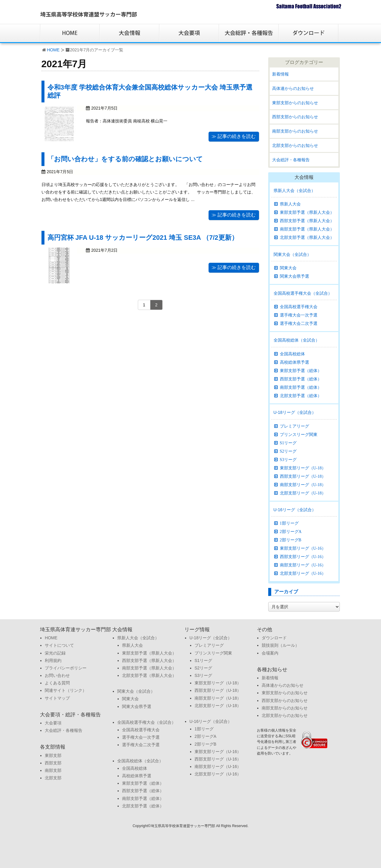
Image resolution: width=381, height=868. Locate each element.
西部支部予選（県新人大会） (307, 221)
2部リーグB (291, 540)
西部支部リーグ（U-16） (303, 557)
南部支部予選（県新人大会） (307, 229)
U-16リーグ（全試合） (295, 510)
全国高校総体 (292, 354)
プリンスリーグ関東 (299, 434)
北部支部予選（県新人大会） (307, 237)
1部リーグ (289, 523)
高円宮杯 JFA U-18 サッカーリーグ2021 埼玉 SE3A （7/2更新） (143, 238)
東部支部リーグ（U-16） (303, 548)
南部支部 (53, 770)
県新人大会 (290, 204)
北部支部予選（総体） (301, 396)
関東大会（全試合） (292, 254)
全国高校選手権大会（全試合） (303, 293)
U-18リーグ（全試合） (295, 412)
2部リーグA (291, 531)
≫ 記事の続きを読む (234, 136)
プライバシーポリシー (66, 668)
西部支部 (53, 763)
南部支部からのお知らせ (295, 131)
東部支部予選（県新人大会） (307, 212)
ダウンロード (274, 638)
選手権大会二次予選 (299, 323)
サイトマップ (57, 698)
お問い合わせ (57, 675)
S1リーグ (288, 443)
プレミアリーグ (294, 426)
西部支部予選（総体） (301, 379)
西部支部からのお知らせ (295, 117)
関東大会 (288, 268)
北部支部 (53, 778)
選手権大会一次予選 (299, 315)
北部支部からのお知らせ (295, 145)
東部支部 (53, 755)
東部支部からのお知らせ (295, 103)
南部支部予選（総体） (301, 387)
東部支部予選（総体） (301, 371)
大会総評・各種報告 (291, 160)
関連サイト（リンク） (66, 690)
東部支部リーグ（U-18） (303, 468)
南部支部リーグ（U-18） (303, 485)
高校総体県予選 (294, 362)
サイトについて (59, 645)
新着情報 (280, 74)
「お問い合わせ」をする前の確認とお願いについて (125, 159)
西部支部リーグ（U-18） (303, 476)
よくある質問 (57, 683)
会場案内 (270, 653)
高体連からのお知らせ (293, 88)
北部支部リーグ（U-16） (303, 573)
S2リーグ (288, 451)
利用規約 (53, 660)
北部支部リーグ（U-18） (303, 493)
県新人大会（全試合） (294, 191)
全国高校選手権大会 (299, 307)
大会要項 (53, 723)
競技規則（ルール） (280, 645)
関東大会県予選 (294, 276)
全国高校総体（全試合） (297, 340)
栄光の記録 (55, 653)
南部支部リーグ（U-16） (303, 565)
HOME (53, 50)
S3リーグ (288, 460)
